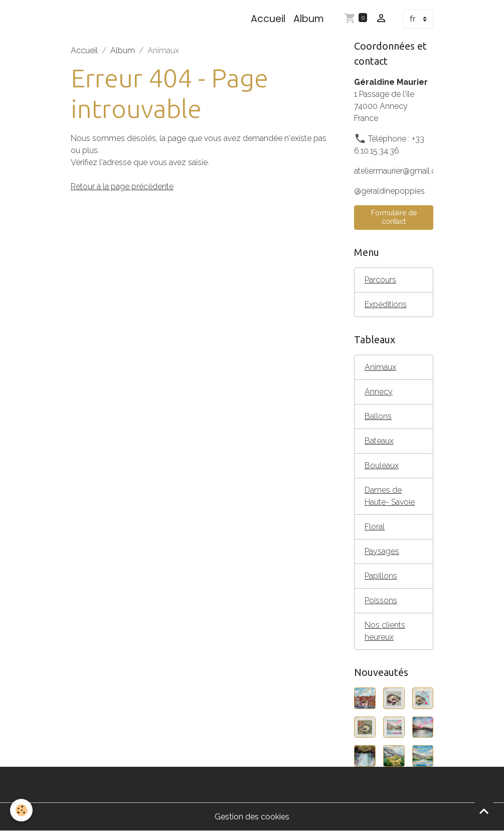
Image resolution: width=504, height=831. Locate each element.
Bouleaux (382, 465)
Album (309, 19)
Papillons (381, 576)
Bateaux (379, 441)
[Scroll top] (484, 811)
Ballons (378, 416)
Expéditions (386, 304)
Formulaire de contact (394, 217)
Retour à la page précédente (122, 186)
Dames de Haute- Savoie (390, 496)
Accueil (268, 19)
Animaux (380, 367)
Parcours (380, 280)
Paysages (382, 551)
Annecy (379, 392)
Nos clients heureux (385, 631)
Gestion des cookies (252, 817)
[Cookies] (21, 810)
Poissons (381, 600)
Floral (375, 527)
